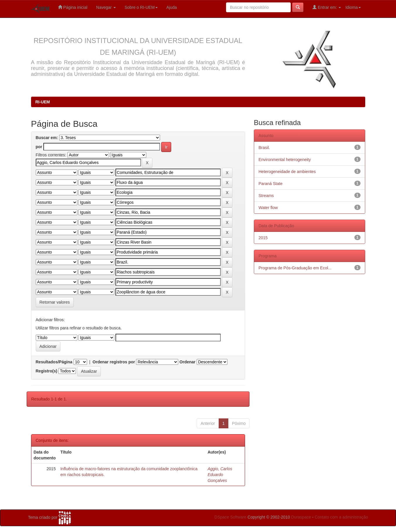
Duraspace (301, 517)
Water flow (268, 208)
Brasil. (264, 148)
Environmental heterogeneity (285, 160)
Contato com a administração (341, 517)
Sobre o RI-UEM (141, 7)
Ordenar (187, 362)
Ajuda (172, 7)
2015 (263, 238)
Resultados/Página (54, 362)
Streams (266, 196)
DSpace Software (231, 517)
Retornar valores (55, 302)
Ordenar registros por (114, 362)
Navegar (106, 7)
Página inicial (73, 7)
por (39, 147)
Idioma (353, 7)
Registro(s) (47, 371)
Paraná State (271, 184)
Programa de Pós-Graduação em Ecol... (295, 268)
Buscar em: (47, 138)
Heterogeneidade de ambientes (287, 172)
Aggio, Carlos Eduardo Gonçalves (220, 475)
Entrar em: (327, 7)
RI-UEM (43, 102)
